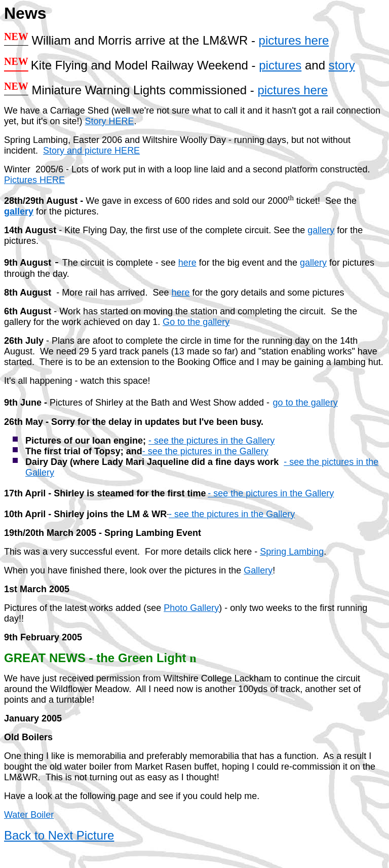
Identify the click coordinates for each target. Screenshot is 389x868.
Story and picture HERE (91, 151)
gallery (19, 211)
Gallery (258, 570)
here (187, 263)
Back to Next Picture (59, 835)
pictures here (294, 40)
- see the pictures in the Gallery (211, 441)
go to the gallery (305, 403)
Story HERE (110, 121)
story (342, 65)
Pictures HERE (34, 180)
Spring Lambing (292, 552)
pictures (280, 65)
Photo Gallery (191, 608)
